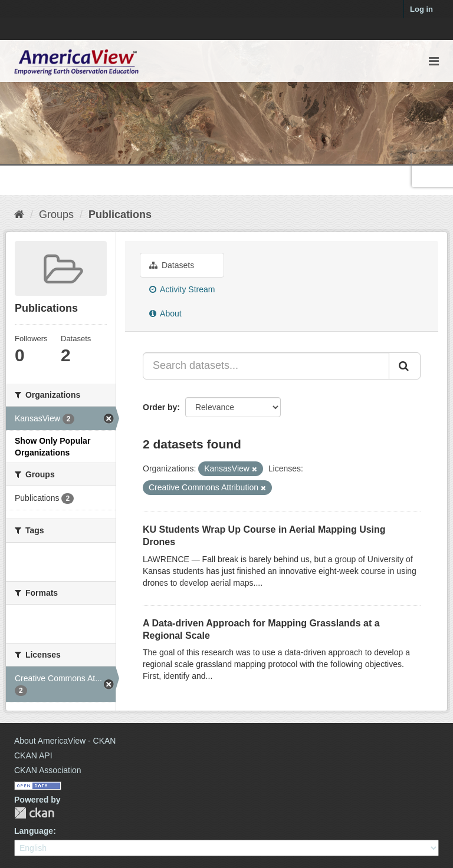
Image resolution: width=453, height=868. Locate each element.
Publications (120, 214)
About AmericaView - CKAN (65, 741)
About (165, 313)
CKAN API (33, 755)
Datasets (172, 265)
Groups (56, 214)
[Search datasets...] (266, 366)
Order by (160, 407)
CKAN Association (48, 770)
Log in (421, 9)
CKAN (34, 813)
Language (34, 831)
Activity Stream (182, 289)
